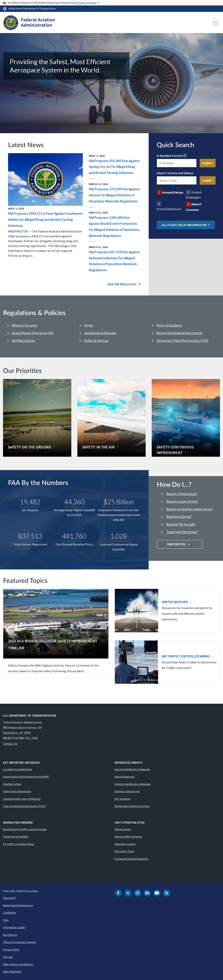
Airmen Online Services (128, 837)
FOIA (6, 920)
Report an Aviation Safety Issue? (190, 509)
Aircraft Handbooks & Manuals (132, 769)
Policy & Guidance (169, 325)
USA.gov (8, 957)
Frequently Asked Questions (132, 859)
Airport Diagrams (125, 777)
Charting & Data (12, 784)
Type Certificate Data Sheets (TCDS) (24, 806)
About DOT (9, 898)
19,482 (30, 502)
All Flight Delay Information (186, 225)
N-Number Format (170, 156)
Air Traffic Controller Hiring (188, 656)
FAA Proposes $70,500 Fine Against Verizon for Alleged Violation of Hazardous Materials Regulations (114, 195)
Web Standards (12, 972)
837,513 (30, 536)
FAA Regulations (23, 341)
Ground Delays (173, 192)
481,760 (74, 536)
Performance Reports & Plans (132, 806)
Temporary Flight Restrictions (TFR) (182, 341)
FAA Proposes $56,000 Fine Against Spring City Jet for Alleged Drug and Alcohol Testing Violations (114, 167)
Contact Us (10, 744)
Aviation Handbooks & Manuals (133, 784)
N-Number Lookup (125, 844)
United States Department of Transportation (32, 8)
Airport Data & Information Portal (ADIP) (26, 777)
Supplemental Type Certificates (22, 799)
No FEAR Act (10, 935)
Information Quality (14, 927)
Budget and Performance (18, 905)
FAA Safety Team (125, 851)
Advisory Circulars (24, 325)
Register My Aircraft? (181, 524)
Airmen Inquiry (123, 829)
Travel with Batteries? (182, 532)
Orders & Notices (96, 341)
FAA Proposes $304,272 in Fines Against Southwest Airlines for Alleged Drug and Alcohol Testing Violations (45, 220)
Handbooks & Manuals (100, 333)
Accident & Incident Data (18, 769)
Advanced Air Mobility (16, 837)
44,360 (74, 502)
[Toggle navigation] (216, 23)
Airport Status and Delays (175, 173)
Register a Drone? (179, 517)
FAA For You (180, 544)
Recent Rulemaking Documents (179, 333)
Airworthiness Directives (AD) (33, 333)
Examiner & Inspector (127, 791)
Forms (89, 325)
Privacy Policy (11, 950)
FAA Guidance (123, 799)
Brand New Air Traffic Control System (25, 829)
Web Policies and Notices (18, 964)
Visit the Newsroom (124, 284)
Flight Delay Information (17, 791)
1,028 (119, 536)
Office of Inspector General (19, 942)
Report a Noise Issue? (182, 494)
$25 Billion (118, 502)
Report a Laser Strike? (182, 502)
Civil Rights (9, 913)
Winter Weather (177, 602)
